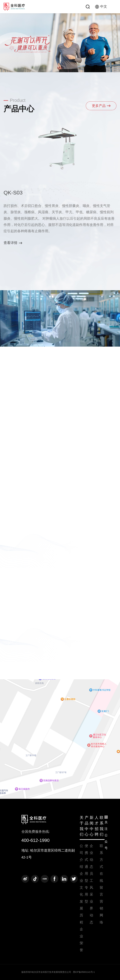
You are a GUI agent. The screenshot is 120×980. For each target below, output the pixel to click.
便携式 (86, 853)
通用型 (86, 874)
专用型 (86, 894)
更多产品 (101, 107)
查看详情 (13, 244)
